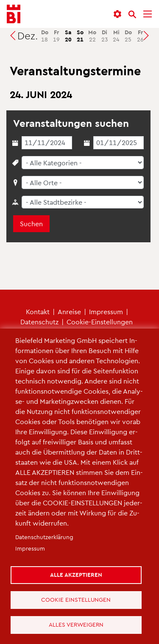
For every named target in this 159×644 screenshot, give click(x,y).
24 (116, 36)
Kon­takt (38, 311)
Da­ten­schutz (39, 322)
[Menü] (148, 14)
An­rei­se (69, 311)
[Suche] (132, 14)
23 (105, 36)
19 (56, 36)
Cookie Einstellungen (76, 599)
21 (80, 36)
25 (128, 36)
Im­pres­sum (106, 311)
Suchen (31, 223)
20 (68, 36)
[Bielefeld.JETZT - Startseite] (14, 14)
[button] (117, 14)
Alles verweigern (76, 624)
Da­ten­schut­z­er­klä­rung (44, 537)
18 (45, 36)
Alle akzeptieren (76, 574)
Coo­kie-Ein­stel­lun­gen (100, 322)
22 (92, 36)
